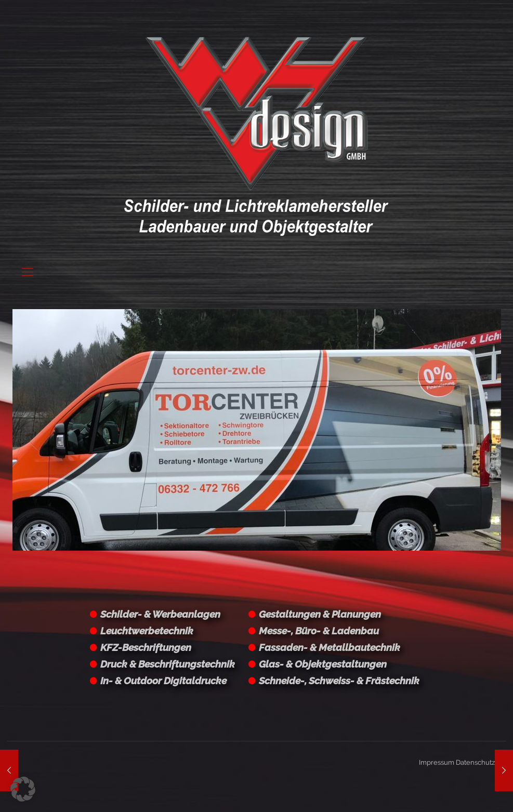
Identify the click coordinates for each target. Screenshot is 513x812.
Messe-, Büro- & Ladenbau (319, 631)
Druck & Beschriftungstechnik (168, 664)
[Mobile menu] (28, 272)
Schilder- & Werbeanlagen (160, 614)
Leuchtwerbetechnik (147, 631)
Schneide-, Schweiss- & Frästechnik (339, 681)
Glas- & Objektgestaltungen (323, 664)
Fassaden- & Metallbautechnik (330, 647)
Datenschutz (475, 762)
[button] (23, 789)
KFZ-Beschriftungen (146, 647)
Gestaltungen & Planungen (320, 614)
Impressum (437, 762)
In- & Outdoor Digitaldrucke (163, 681)
